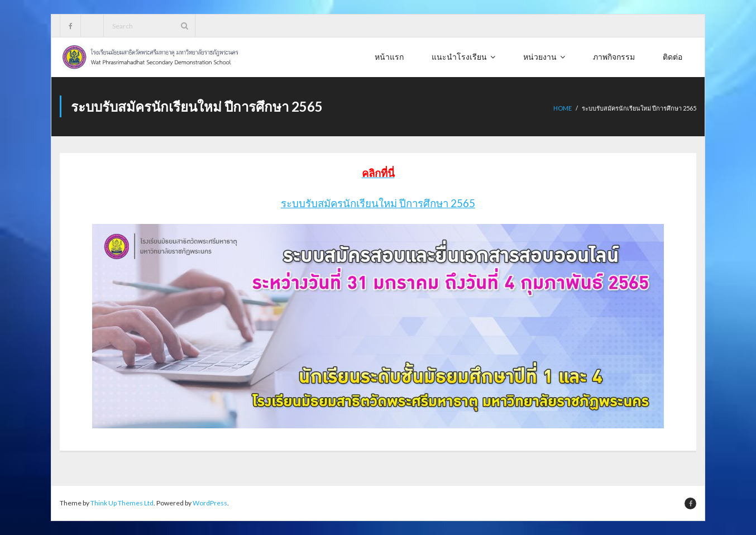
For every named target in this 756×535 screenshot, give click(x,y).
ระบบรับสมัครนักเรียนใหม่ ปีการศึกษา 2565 (378, 203)
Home (563, 108)
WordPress (210, 503)
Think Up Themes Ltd (122, 503)
